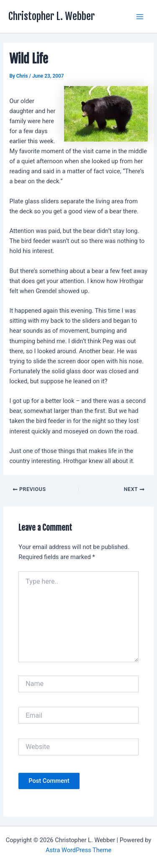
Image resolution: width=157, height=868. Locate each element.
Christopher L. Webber (51, 16)
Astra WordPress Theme (78, 850)
